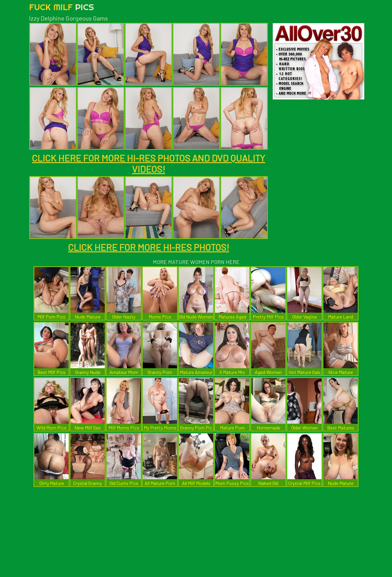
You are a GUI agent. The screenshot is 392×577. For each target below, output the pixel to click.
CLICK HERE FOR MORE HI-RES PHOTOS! (149, 247)
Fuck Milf (62, 7)
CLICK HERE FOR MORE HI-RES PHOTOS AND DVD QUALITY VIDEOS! (149, 163)
